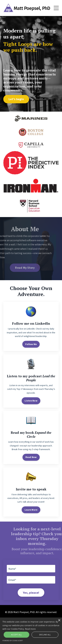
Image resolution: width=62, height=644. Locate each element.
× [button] (59, 620)
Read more (30, 629)
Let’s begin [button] (16, 99)
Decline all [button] (45, 635)
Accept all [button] (16, 635)
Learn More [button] (31, 510)
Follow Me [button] (31, 344)
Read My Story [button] (18, 268)
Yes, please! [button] (31, 593)
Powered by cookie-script (13, 641)
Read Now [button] (31, 457)
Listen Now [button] (31, 401)
